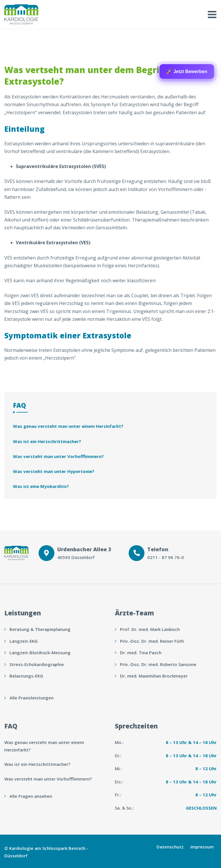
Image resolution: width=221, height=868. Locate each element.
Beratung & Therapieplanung (40, 629)
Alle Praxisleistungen (32, 698)
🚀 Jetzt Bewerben (187, 71)
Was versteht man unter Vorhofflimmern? (58, 456)
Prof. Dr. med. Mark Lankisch (150, 629)
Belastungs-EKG (26, 676)
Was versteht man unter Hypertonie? (54, 471)
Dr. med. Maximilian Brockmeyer (154, 676)
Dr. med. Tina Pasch (141, 653)
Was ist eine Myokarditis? (41, 486)
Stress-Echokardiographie (37, 664)
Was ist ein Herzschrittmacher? (47, 441)
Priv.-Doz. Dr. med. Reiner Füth (152, 641)
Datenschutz (170, 847)
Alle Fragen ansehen (31, 796)
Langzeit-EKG (24, 641)
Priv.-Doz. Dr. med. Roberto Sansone (158, 664)
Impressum (202, 847)
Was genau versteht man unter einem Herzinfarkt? (68, 426)
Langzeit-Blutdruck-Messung (40, 653)
